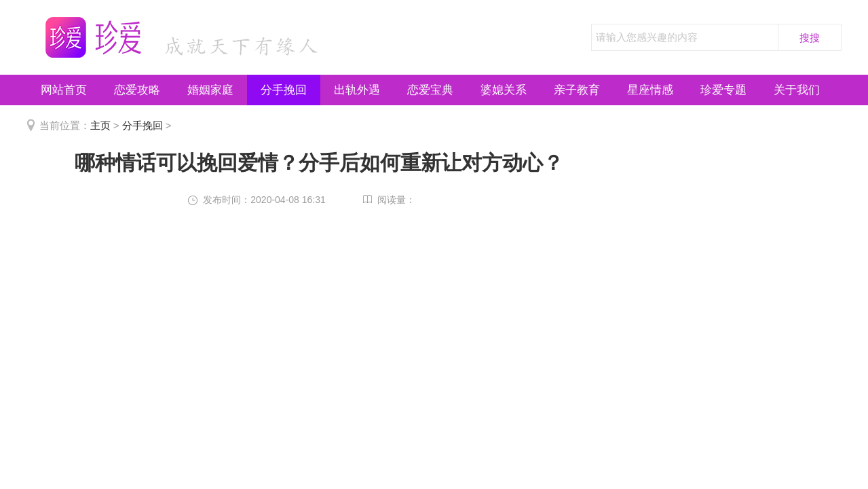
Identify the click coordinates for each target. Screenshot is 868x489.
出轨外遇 (357, 90)
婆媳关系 (504, 90)
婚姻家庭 (210, 90)
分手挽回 (284, 90)
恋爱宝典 (430, 90)
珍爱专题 (723, 90)
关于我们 (797, 90)
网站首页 (64, 90)
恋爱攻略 (137, 90)
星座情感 (650, 90)
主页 (100, 125)
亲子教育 (577, 90)
